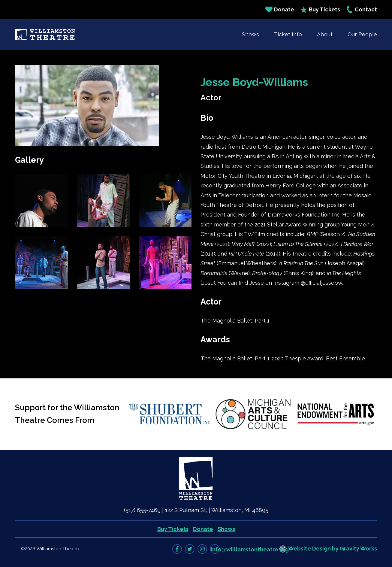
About (325, 34)
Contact (362, 10)
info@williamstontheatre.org (250, 549)
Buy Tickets (320, 10)
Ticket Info (288, 34)
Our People (362, 34)
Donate (280, 10)
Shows (250, 34)
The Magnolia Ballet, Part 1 (235, 321)
